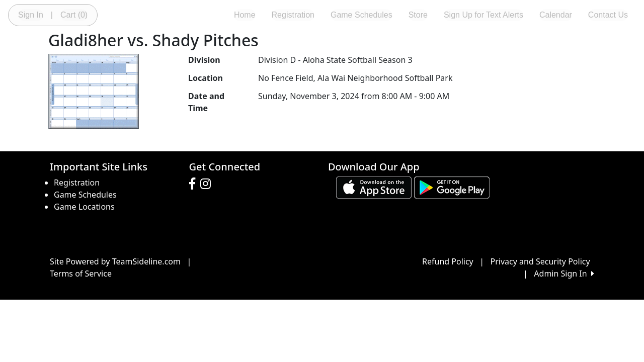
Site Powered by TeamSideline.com (115, 261)
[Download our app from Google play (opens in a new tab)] (452, 187)
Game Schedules (361, 15)
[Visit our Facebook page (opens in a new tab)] (195, 184)
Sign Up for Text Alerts (484, 15)
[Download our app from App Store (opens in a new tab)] (374, 187)
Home (245, 15)
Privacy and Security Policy (540, 261)
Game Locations (84, 207)
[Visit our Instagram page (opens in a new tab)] (208, 184)
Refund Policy (448, 261)
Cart (74, 15)
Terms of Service (81, 274)
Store (418, 15)
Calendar (556, 15)
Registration (293, 15)
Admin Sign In (564, 274)
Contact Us (608, 15)
